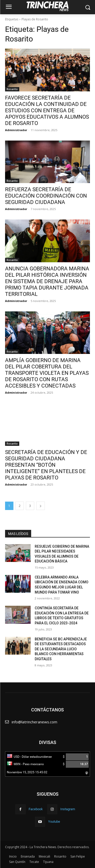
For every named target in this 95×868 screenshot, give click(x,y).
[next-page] (41, 506)
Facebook (36, 809)
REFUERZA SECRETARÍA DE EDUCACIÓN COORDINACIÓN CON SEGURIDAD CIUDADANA (46, 196)
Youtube (54, 822)
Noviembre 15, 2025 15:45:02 (27, 772)
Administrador (16, 130)
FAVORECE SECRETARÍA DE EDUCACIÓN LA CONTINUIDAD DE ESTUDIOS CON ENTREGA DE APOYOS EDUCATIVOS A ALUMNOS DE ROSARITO (47, 111)
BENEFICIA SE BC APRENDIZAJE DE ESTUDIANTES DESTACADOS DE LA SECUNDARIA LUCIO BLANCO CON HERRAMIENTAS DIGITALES (61, 649)
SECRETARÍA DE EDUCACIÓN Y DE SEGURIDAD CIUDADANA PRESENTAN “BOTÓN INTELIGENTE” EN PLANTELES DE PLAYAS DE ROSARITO (46, 465)
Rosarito (12, 89)
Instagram (68, 809)
